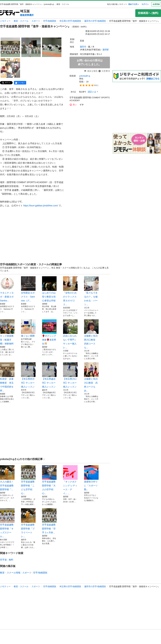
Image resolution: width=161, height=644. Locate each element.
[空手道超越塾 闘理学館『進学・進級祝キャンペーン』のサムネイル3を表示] (52, 47)
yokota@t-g (85, 76)
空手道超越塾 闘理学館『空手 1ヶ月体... (49, 521)
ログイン (145, 4)
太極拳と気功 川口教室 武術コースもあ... (91, 377)
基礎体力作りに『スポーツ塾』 (91, 478)
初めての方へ (134, 4)
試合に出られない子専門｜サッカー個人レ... (70, 334)
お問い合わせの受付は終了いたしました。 (90, 62)
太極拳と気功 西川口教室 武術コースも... (91, 334)
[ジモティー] (10, 13)
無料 (11, 560)
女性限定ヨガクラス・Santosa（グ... (28, 289)
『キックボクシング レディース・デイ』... (70, 480)
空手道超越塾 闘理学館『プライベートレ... (28, 523)
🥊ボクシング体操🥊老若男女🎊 (49, 332)
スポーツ (36, 21)
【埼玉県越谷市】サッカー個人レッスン (49, 375)
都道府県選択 (27, 15)
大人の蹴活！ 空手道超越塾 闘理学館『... (7, 478)
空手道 (3, 560)
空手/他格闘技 (50, 21)
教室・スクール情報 (10, 573)
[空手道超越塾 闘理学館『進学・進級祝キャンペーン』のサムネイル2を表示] (31, 47)
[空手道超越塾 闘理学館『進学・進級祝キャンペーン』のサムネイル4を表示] (10, 68)
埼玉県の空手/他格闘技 (70, 21)
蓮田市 (83, 47)
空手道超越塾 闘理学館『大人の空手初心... (49, 480)
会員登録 (156, 4)
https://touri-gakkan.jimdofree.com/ (41, 206)
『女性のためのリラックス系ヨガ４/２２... (70, 291)
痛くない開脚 (28, 328)
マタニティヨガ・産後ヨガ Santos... (7, 289)
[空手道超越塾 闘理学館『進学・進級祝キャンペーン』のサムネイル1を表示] (10, 47)
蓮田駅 (106, 50)
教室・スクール (21, 21)
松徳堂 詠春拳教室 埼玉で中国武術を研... (7, 377)
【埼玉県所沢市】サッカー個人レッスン (28, 375)
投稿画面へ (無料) (148, 13)
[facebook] (20, 83)
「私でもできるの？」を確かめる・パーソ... (91, 291)
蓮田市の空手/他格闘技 (95, 21)
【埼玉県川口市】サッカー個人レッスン (70, 375)
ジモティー (5, 21)
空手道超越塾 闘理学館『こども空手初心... (28, 480)
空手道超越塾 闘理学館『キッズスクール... (7, 523)
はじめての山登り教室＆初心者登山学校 (49, 289)
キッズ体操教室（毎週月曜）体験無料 (7, 332)
